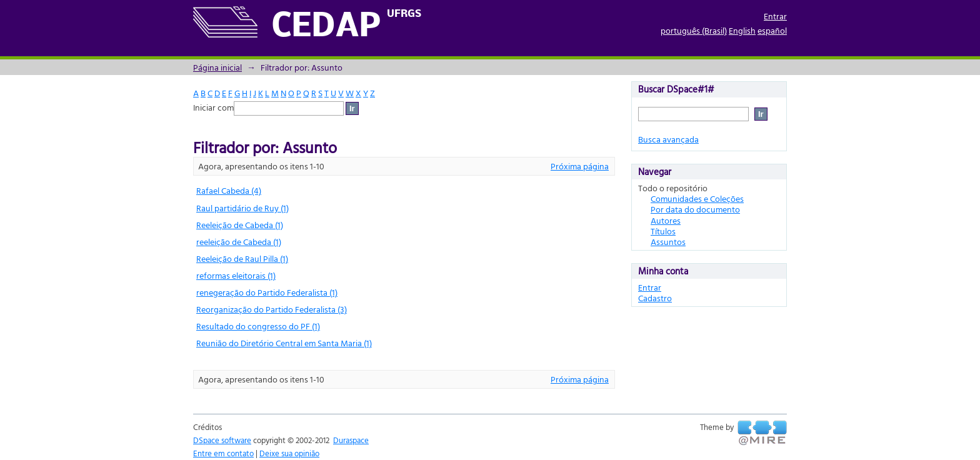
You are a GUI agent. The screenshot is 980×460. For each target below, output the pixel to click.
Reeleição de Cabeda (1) (240, 225)
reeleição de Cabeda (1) (239, 242)
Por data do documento (695, 209)
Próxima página (580, 166)
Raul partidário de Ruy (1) (242, 208)
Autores (666, 220)
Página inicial (217, 67)
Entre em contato (223, 453)
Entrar (775, 16)
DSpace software (222, 440)
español (772, 30)
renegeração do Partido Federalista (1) (267, 292)
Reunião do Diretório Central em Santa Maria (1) (284, 343)
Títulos (663, 231)
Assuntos (668, 242)
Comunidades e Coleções (697, 198)
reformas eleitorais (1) (236, 275)
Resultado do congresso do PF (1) (258, 326)
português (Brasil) (694, 30)
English (742, 30)
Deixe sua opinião (289, 453)
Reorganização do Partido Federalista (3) (272, 309)
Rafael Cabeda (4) (229, 190)
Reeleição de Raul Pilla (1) (242, 258)
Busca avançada (668, 139)
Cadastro (655, 298)
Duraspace (351, 440)
